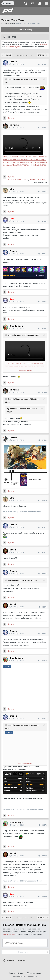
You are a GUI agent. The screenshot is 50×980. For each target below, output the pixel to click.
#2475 (44, 634)
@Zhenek (7, 666)
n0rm (12, 189)
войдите (43, 44)
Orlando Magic (14, 79)
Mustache (11, 23)
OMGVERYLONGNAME (15, 180)
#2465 (44, 254)
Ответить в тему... (14, 943)
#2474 (44, 607)
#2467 (44, 328)
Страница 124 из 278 (25, 55)
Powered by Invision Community (25, 976)
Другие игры (35, 23)
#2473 (44, 574)
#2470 (44, 501)
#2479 (44, 856)
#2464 (44, 221)
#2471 (44, 527)
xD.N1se (13, 438)
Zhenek (13, 62)
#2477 (44, 719)
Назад (8, 55)
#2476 (44, 661)
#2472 (44, 552)
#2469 (44, 440)
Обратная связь (34, 973)
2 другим (44, 180)
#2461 (44, 64)
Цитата (11, 118)
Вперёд (41, 55)
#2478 (44, 825)
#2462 (44, 128)
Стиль (21, 973)
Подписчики (23, 952)
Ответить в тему (25, 29)
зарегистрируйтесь (14, 47)
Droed (26, 180)
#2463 (44, 192)
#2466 (44, 302)
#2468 (44, 392)
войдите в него (9, 934)
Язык (12, 973)
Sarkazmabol (34, 180)
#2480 (44, 897)
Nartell (13, 550)
